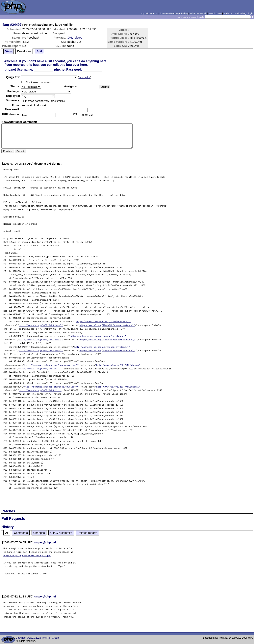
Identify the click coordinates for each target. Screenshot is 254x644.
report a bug (182, 13)
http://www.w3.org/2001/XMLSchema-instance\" (107, 325)
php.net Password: (68, 69)
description (84, 77)
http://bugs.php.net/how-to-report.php (27, 555)
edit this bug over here (70, 65)
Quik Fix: (13, 77)
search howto (215, 13)
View (8, 51)
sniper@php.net (45, 542)
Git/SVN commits (61, 533)
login (251, 13)
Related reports (87, 533)
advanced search (198, 13)
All (7, 533)
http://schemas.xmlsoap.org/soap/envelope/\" (103, 321)
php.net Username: (19, 69)
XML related (75, 38)
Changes (39, 533)
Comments (21, 533)
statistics (228, 13)
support (154, 13)
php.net (144, 13)
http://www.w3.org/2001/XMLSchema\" (41, 325)
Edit (39, 51)
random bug (240, 13)
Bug (6, 25)
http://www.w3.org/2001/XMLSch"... (40, 369)
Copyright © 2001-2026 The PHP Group (37, 638)
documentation (167, 13)
